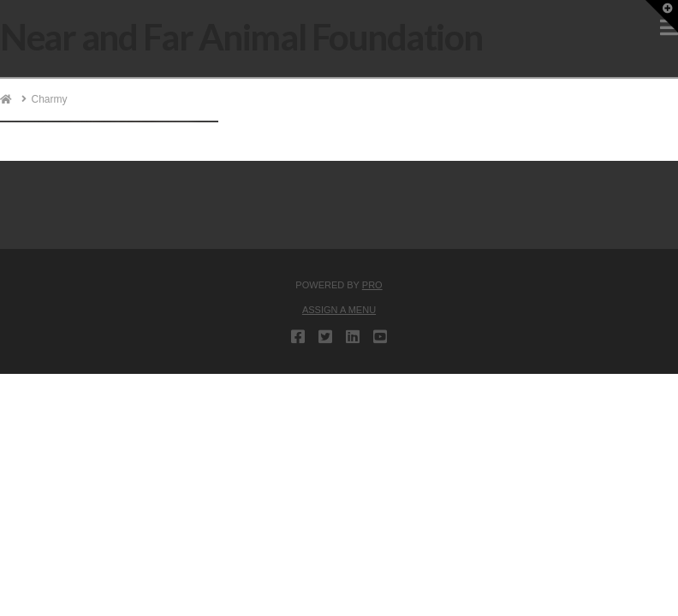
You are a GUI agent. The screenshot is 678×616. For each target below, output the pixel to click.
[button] (662, 16)
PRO (372, 285)
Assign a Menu (339, 310)
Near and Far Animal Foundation (241, 37)
